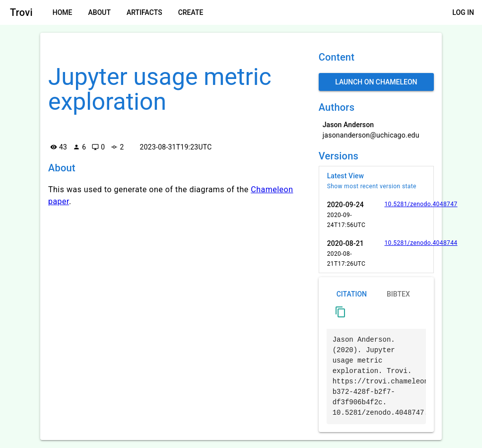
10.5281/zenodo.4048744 (421, 243)
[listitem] (376, 181)
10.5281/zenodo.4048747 (421, 204)
